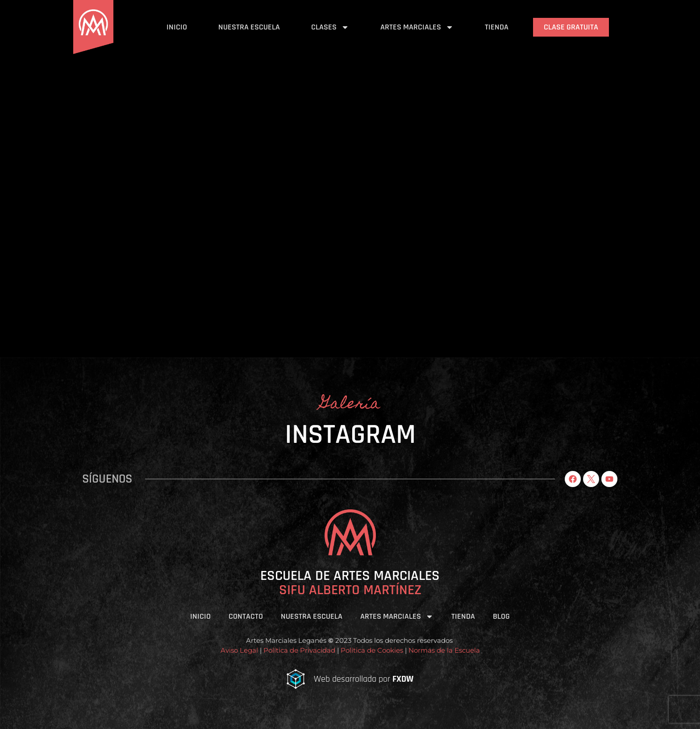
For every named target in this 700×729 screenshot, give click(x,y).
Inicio (177, 27)
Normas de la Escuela (444, 650)
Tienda (497, 27)
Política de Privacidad (299, 650)
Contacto (246, 616)
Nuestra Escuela (249, 27)
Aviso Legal (239, 650)
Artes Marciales (417, 27)
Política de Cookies (371, 650)
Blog (501, 616)
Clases (330, 27)
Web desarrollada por (364, 679)
